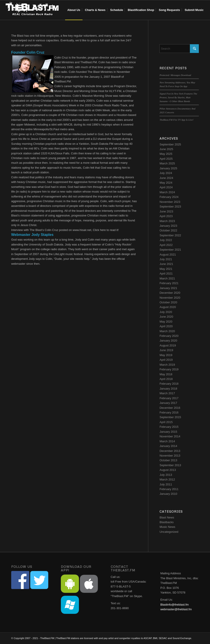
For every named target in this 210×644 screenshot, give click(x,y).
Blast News (167, 517)
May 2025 (166, 154)
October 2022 (168, 230)
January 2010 (168, 494)
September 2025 (170, 144)
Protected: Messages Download (175, 75)
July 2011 (166, 484)
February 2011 (169, 489)
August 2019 (168, 345)
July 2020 (166, 312)
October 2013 (168, 460)
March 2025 (167, 163)
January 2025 (168, 168)
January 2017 (168, 403)
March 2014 (167, 441)
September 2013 (170, 465)
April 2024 (166, 187)
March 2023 (167, 221)
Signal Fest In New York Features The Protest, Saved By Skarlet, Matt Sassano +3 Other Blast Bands (178, 97)
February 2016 (169, 412)
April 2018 (166, 379)
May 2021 (166, 269)
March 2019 (167, 365)
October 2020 (168, 302)
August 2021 (168, 255)
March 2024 (167, 192)
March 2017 (167, 393)
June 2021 (166, 264)
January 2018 (168, 389)
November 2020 (170, 298)
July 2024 (166, 173)
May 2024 (166, 183)
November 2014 (170, 436)
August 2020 (168, 307)
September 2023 (170, 207)
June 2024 (166, 178)
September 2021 (170, 250)
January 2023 (168, 226)
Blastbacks (167, 522)
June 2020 (166, 317)
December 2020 (170, 293)
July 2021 (166, 259)
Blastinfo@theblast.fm (175, 605)
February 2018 (169, 384)
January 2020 (168, 341)
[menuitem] (74, 10)
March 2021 (167, 278)
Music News (167, 527)
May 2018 (166, 374)
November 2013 (170, 456)
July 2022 (166, 240)
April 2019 (166, 360)
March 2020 (167, 331)
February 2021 (169, 283)
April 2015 (166, 422)
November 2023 (170, 202)
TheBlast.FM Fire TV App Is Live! (176, 120)
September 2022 (170, 235)
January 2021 (168, 288)
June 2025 (166, 149)
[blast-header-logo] (32, 10)
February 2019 (169, 369)
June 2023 (166, 211)
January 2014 (168, 446)
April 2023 (166, 216)
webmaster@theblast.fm (176, 609)
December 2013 (170, 451)
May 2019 (166, 355)
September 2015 (170, 417)
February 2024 (169, 197)
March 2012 (167, 479)
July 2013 (166, 475)
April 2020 (166, 326)
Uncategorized (169, 532)
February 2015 (169, 427)
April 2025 (166, 159)
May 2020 (166, 322)
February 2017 (169, 398)
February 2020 (169, 336)
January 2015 (168, 432)
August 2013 (168, 470)
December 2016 (170, 408)
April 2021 (166, 274)
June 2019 (166, 350)
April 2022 (166, 245)
